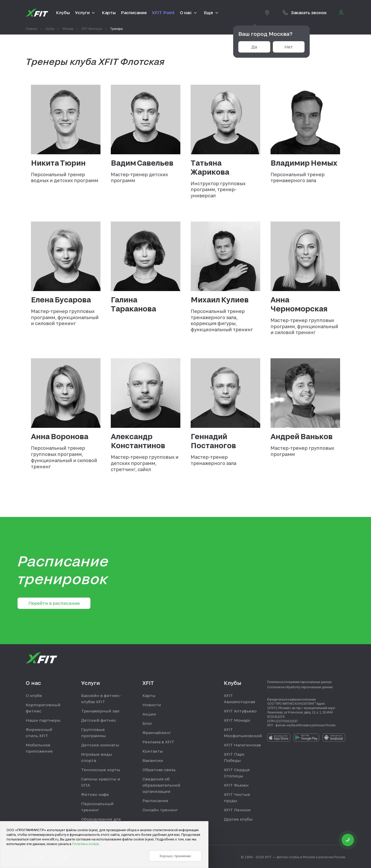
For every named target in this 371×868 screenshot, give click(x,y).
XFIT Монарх (237, 720)
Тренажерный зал (100, 711)
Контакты (153, 751)
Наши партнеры (43, 720)
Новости (152, 705)
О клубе (34, 695)
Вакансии (153, 760)
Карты (149, 695)
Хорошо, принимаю (175, 856)
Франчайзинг (157, 733)
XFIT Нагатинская (242, 745)
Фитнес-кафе (95, 794)
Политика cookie (86, 844)
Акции (149, 714)
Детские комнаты (100, 745)
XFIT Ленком (237, 810)
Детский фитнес (99, 720)
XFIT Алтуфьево (240, 711)
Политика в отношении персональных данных (300, 682)
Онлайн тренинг (160, 810)
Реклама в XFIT (158, 742)
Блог (147, 723)
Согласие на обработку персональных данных (300, 687)
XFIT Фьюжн (236, 785)
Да (254, 47)
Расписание (155, 801)
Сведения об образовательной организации (161, 785)
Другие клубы (238, 819)
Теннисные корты (101, 770)
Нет (289, 47)
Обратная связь (159, 770)
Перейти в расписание (54, 603)
